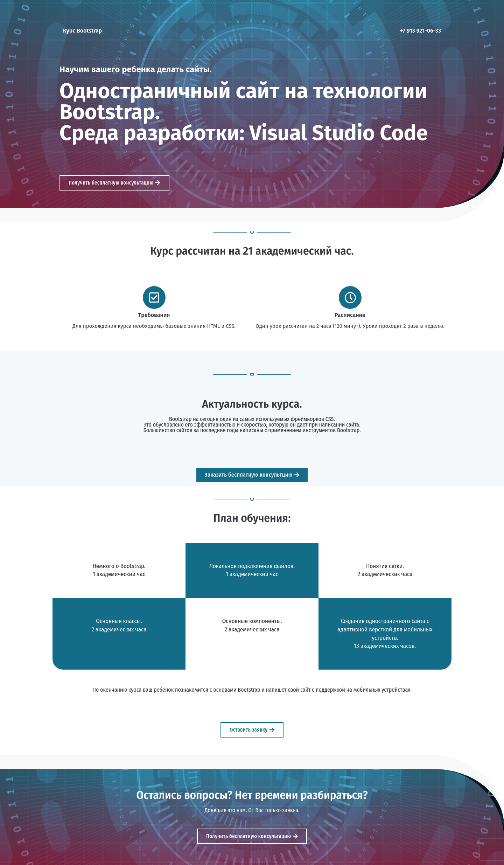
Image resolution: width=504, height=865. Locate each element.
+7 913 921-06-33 (421, 31)
